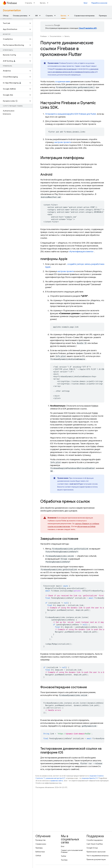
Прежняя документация (96, 859)
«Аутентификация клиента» (81, 252)
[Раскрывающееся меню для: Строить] (35, 3)
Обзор (6, 16)
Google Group (92, 848)
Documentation (12, 10)
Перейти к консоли (99, 3)
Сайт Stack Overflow (95, 844)
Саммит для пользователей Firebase (72, 851)
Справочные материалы (84, 16)
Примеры (103, 16)
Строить (28, 3)
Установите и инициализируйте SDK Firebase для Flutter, (71, 114)
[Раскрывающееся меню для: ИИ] (41, 16)
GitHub (38, 856)
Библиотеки (40, 852)
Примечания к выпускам (96, 852)
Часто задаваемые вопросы (98, 856)
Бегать (43, 3)
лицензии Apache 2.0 (90, 778)
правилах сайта (57, 781)
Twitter (64, 856)
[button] (14, 23)
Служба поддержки (95, 840)
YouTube (64, 860)
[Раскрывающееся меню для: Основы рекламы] (30, 16)
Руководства (40, 840)
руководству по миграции (66, 69)
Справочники (41, 844)
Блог (86, 3)
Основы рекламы (20, 16)
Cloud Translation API (88, 28)
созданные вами (63, 82)
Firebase (44, 36)
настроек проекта (63, 142)
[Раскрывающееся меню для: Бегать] (48, 3)
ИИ (36, 16)
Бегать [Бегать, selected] (63, 16)
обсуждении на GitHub (86, 526)
